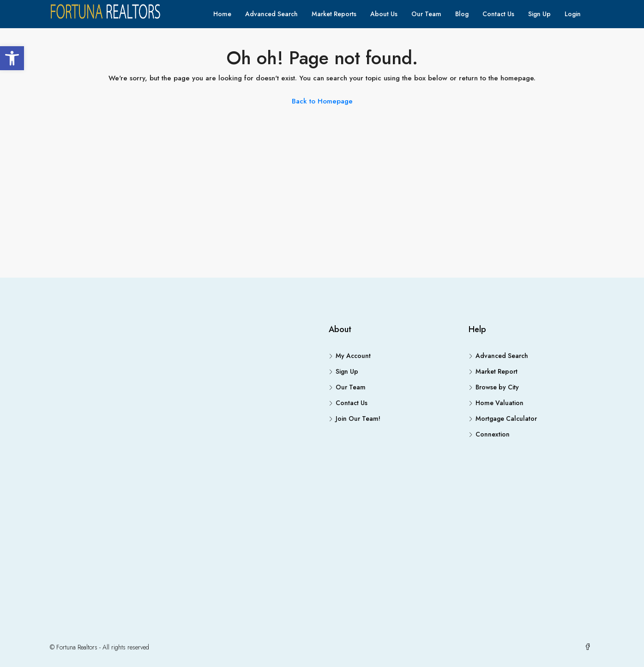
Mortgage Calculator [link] (506, 418)
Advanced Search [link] (271, 14)
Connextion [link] (493, 434)
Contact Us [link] (498, 14)
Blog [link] (462, 14)
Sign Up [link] (539, 14)
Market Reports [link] (334, 14)
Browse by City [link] (497, 387)
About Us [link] (384, 14)
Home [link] (222, 14)
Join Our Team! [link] (358, 418)
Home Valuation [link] (500, 403)
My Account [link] (353, 356)
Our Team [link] (426, 14)
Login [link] (573, 14)
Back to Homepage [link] (322, 101)
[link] (12, 58)
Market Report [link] (497, 371)
